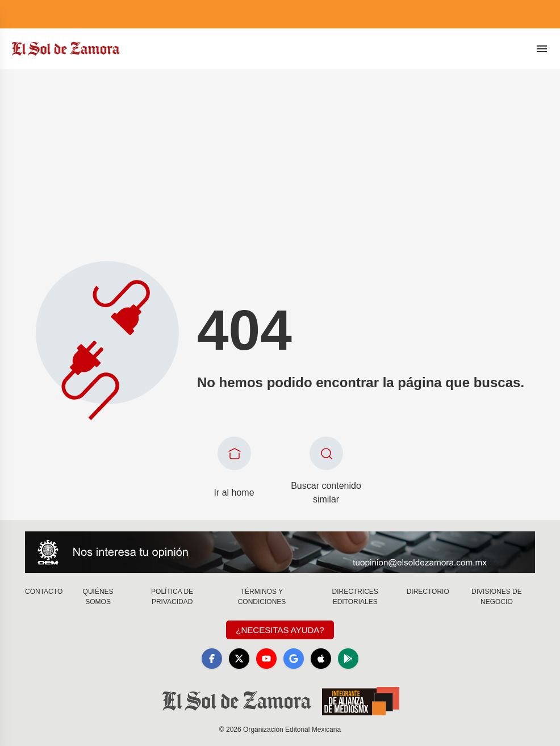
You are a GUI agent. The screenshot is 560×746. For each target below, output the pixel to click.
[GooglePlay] (348, 659)
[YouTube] (266, 659)
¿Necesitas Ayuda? (280, 630)
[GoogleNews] (294, 659)
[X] (239, 659)
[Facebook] (212, 659)
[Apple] (321, 659)
